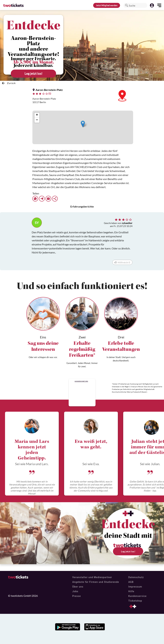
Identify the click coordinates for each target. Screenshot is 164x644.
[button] (127, 5)
